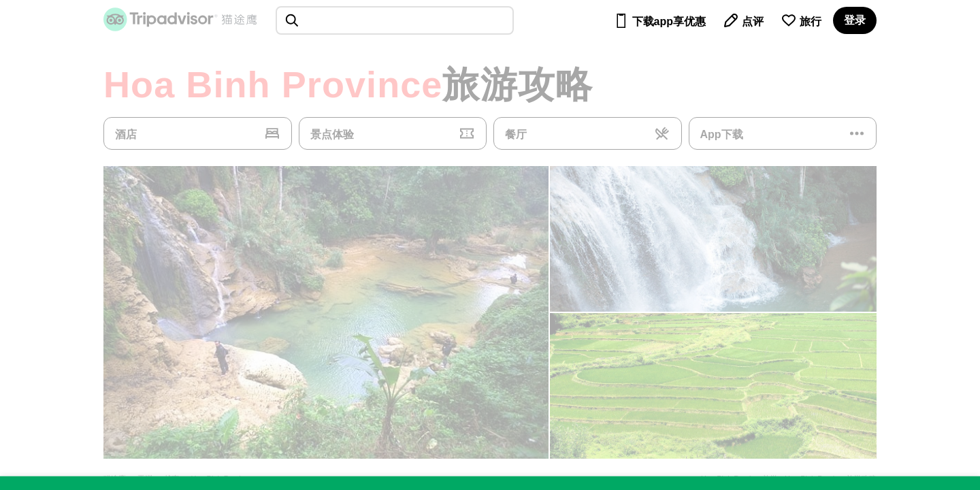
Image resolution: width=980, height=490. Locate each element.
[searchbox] (395, 20)
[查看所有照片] (326, 312)
